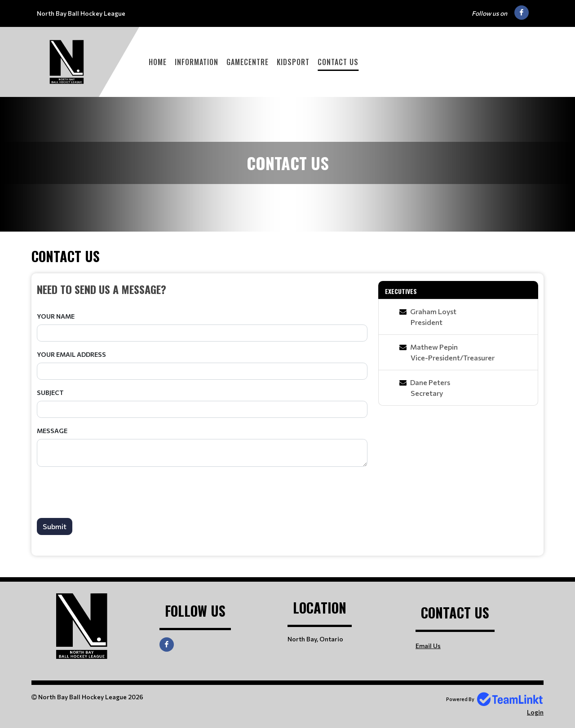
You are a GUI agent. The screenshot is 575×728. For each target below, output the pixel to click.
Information (197, 62)
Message (52, 431)
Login (535, 712)
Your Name (56, 316)
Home (158, 62)
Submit (55, 526)
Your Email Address (71, 354)
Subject (50, 393)
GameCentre (248, 62)
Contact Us (338, 62)
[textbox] (202, 289)
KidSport (293, 62)
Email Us (428, 646)
